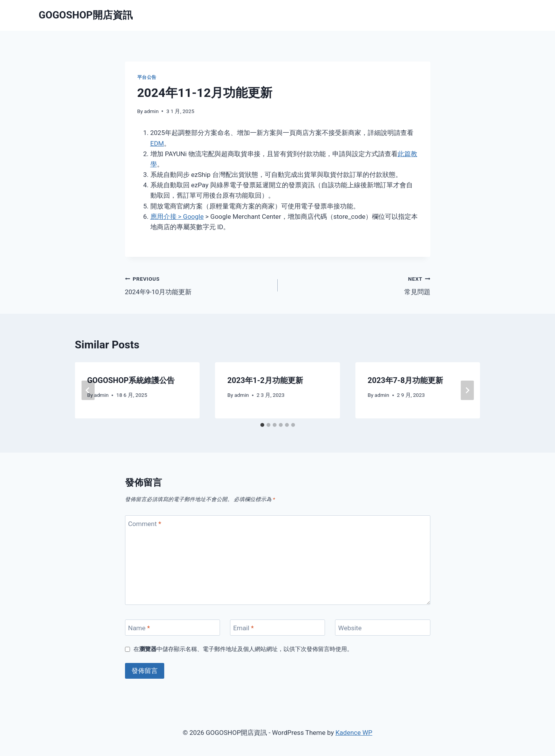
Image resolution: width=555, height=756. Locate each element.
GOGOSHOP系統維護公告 (131, 380)
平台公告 (147, 77)
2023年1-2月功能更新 (265, 380)
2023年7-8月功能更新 (406, 380)
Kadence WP (354, 733)
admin (152, 111)
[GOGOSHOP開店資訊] (86, 15)
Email (243, 628)
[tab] (262, 425)
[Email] (278, 628)
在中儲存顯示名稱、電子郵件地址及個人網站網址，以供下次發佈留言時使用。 (243, 649)
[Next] (467, 390)
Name (139, 628)
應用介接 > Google (177, 216)
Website (350, 628)
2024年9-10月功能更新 (198, 285)
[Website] (383, 628)
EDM (157, 143)
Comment (145, 524)
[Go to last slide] (88, 390)
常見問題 (357, 285)
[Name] (173, 628)
